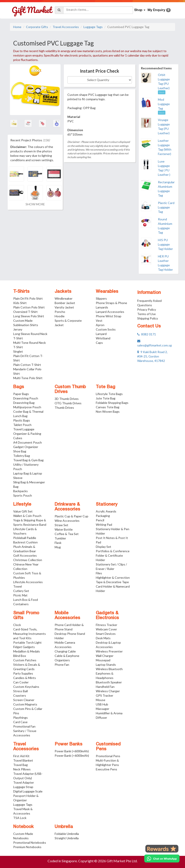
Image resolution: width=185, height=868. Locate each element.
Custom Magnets (25, 704)
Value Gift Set (23, 511)
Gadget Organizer (26, 447)
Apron (100, 325)
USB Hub (102, 704)
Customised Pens (108, 747)
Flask (58, 543)
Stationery (107, 505)
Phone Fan (62, 665)
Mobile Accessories (67, 616)
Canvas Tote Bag (108, 407)
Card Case (20, 722)
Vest (99, 321)
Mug (58, 547)
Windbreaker (64, 298)
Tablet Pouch (22, 425)
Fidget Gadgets (24, 647)
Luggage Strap (23, 787)
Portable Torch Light (27, 642)
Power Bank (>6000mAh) (72, 755)
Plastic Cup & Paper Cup (71, 516)
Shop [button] (140, 10)
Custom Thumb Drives (70, 390)
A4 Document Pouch (28, 442)
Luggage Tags (93, 27)
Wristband (103, 338)
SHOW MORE (35, 204)
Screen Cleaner (24, 700)
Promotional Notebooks (30, 842)
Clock (17, 625)
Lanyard (101, 334)
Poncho (60, 312)
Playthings (20, 718)
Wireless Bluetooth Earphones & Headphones (109, 673)
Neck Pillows (22, 769)
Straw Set (61, 525)
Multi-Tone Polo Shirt (28, 378)
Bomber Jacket (65, 303)
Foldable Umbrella (67, 834)
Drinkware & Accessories (67, 507)
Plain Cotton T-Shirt (27, 365)
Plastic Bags (22, 420)
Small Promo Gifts (26, 616)
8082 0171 (147, 334)
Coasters (20, 695)
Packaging (103, 516)
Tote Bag (105, 387)
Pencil (100, 520)
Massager (103, 709)
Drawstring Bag (24, 403)
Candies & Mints (25, 678)
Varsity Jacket (64, 307)
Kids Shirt (20, 303)
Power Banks (68, 744)
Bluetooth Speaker (109, 682)
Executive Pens (106, 769)
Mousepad (103, 660)
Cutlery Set (21, 591)
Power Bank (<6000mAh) (72, 751)
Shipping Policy (148, 318)
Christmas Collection (28, 560)
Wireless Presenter (109, 651)
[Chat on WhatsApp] (162, 859)
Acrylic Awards (106, 511)
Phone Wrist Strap (109, 316)
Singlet (18, 351)
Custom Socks (106, 329)
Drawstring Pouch (26, 398)
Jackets (63, 292)
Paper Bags (21, 394)
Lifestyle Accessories (28, 582)
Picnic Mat (20, 595)
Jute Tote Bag (106, 398)
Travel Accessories (66, 27)
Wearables (107, 292)
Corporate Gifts (37, 27)
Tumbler (60, 538)
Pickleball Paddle (25, 538)
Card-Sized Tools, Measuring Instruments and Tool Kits (30, 634)
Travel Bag (20, 765)
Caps (99, 343)
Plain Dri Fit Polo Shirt (28, 298)
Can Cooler (21, 682)
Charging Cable (65, 651)
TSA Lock (20, 818)
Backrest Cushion (25, 542)
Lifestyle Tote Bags (109, 394)
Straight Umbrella (67, 838)
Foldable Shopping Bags (112, 403)
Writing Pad (104, 525)
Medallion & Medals (27, 651)
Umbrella (64, 827)
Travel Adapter (24, 782)
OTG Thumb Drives (68, 403)
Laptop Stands (106, 665)
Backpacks (20, 491)
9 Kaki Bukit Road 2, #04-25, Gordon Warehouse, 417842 (152, 356)
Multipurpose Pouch (27, 407)
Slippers (101, 298)
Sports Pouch (23, 495)
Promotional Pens (108, 756)
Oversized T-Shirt (25, 312)
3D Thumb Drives (67, 399)
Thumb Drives (64, 408)
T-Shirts (21, 292)
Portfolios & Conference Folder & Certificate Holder (113, 555)
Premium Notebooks (27, 847)
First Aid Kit (21, 756)
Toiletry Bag (22, 456)
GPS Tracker (105, 695)
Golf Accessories (25, 555)
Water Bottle (64, 529)
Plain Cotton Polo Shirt (29, 307)
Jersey (18, 329)
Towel (18, 586)
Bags (19, 387)
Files (99, 573)
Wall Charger (105, 656)
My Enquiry (159, 10)
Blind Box (20, 656)
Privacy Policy (147, 309)
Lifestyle (22, 505)
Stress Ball (20, 691)
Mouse (101, 700)
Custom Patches (25, 660)
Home (17, 27)
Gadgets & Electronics (107, 616)
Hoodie (60, 316)
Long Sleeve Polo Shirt (29, 316)
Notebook (23, 827)
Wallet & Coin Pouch (27, 516)
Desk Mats (103, 638)
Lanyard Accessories (110, 312)
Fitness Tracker (106, 625)
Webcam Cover (106, 629)
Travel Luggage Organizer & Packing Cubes (27, 434)
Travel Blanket (23, 760)
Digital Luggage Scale (28, 791)
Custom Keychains (26, 687)
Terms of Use (146, 314)
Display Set (104, 547)
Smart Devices (106, 634)
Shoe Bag (20, 451)
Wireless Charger (108, 691)
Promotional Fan (24, 726)
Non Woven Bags (108, 411)
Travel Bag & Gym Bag (28, 460)
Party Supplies (23, 673)
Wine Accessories (67, 521)
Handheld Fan (105, 687)
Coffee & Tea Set (67, 534)
